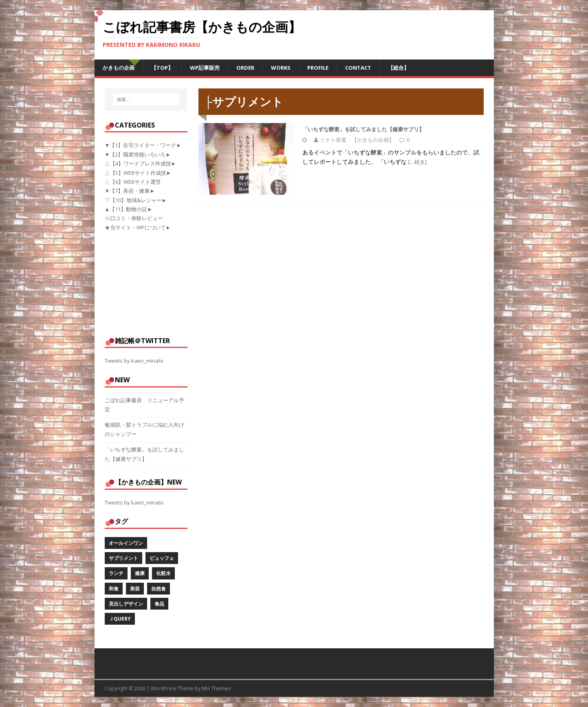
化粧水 (163, 573)
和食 (114, 589)
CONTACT (358, 68)
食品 (159, 604)
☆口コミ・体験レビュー (134, 218)
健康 (140, 573)
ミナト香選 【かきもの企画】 (357, 140)
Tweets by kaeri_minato (134, 361)
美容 (135, 589)
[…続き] (417, 162)
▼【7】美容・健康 (127, 191)
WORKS (281, 68)
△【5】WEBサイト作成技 (135, 173)
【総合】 (399, 68)
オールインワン (126, 543)
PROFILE (318, 68)
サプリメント (123, 558)
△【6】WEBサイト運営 (133, 182)
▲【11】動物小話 (126, 209)
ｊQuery (120, 619)
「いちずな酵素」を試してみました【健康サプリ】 (363, 129)
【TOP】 (162, 68)
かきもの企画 (119, 68)
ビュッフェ (162, 558)
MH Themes (216, 688)
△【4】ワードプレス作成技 (138, 163)
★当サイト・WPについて (135, 227)
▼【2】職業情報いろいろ (135, 154)
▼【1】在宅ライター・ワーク (141, 145)
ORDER (245, 68)
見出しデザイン (126, 604)
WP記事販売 (205, 68)
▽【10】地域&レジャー (133, 200)
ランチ (116, 573)
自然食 (159, 589)
